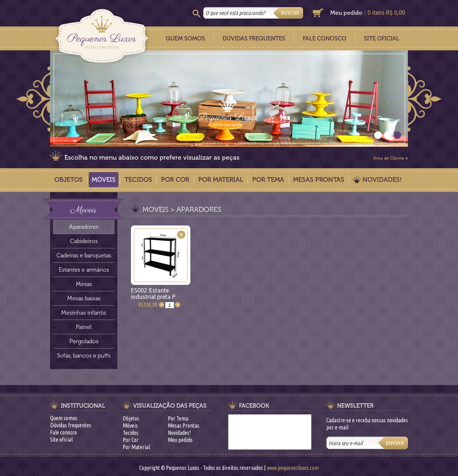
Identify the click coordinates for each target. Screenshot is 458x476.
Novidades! (382, 180)
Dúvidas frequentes (71, 425)
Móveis (104, 180)
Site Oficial (382, 38)
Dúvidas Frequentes (254, 38)
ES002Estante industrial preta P (153, 293)
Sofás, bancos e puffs (84, 356)
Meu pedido (346, 13)
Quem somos (64, 418)
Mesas (84, 284)
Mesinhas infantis (84, 313)
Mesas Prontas (319, 180)
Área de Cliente (389, 158)
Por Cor (175, 180)
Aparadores (84, 227)
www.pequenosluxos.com (293, 468)
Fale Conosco (325, 38)
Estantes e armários (84, 270)
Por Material (221, 180)
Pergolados (84, 341)
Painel (84, 327)
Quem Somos (185, 38)
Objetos (69, 180)
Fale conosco (64, 432)
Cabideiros (84, 241)
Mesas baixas (84, 298)
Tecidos (138, 180)
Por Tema (268, 180)
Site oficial (61, 439)
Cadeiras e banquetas (84, 255)
